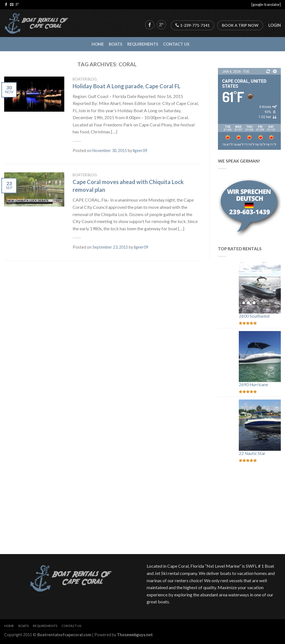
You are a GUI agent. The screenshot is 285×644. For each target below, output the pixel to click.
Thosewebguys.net (135, 635)
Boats (116, 44)
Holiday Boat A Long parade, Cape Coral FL (126, 86)
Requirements (143, 44)
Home (98, 44)
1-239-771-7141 (192, 25)
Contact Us (176, 44)
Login (275, 25)
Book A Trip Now (240, 25)
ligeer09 (140, 150)
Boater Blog (85, 79)
